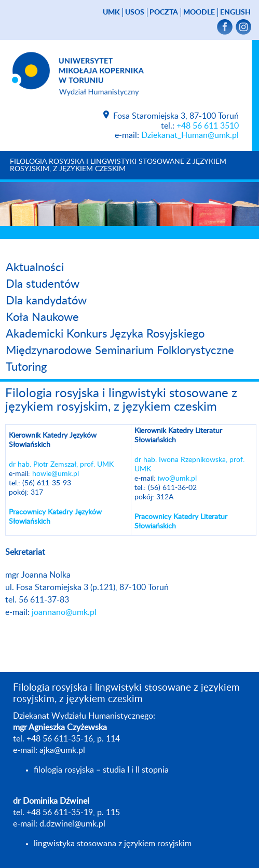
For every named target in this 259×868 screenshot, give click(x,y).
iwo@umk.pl (177, 479)
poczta (164, 12)
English (235, 12)
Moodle (199, 12)
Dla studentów (43, 284)
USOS (135, 12)
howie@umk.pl (56, 474)
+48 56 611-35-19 (60, 813)
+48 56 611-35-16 (60, 739)
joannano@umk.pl (64, 612)
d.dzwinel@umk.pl (72, 824)
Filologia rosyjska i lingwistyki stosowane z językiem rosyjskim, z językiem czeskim (118, 165)
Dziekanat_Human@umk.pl (190, 135)
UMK (111, 12)
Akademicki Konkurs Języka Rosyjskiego (105, 334)
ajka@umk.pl (62, 750)
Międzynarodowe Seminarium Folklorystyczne (120, 351)
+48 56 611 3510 (208, 126)
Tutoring (26, 367)
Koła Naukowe (42, 317)
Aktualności (35, 268)
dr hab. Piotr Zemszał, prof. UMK (61, 465)
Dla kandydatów (46, 301)
